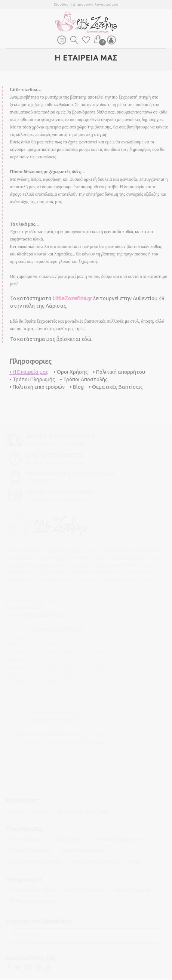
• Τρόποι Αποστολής (84, 379)
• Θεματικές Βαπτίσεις (116, 387)
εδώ (86, 339)
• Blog (77, 387)
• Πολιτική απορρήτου (119, 372)
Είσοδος (61, 4)
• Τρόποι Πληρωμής (32, 379)
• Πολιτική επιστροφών (37, 387)
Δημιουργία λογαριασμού (96, 4)
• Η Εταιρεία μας (29, 372)
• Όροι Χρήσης (71, 372)
